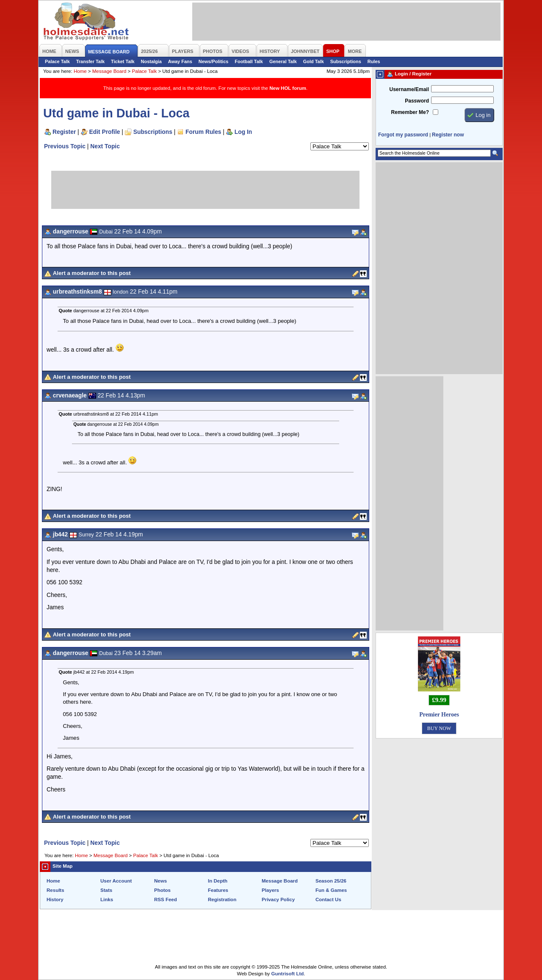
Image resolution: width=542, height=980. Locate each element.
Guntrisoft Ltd (288, 974)
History (55, 899)
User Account (116, 881)
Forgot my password (403, 135)
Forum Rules (203, 132)
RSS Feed (166, 899)
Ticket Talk (123, 61)
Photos (162, 890)
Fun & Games (331, 890)
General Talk (283, 61)
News (160, 881)
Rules (374, 61)
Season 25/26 (331, 881)
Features (218, 890)
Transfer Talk (90, 61)
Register (64, 132)
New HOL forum (288, 88)
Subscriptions (346, 61)
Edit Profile (105, 132)
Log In (243, 132)
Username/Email (409, 89)
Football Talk (249, 61)
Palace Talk (57, 61)
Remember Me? (410, 112)
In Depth (218, 881)
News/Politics (214, 61)
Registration (222, 899)
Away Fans (180, 61)
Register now (448, 135)
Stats (106, 890)
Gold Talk (314, 61)
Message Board (109, 71)
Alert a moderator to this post (92, 273)
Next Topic (105, 146)
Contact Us (328, 899)
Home (80, 71)
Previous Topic (65, 146)
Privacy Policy (278, 899)
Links (107, 899)
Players (270, 890)
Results (55, 890)
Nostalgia (151, 61)
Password (417, 101)
